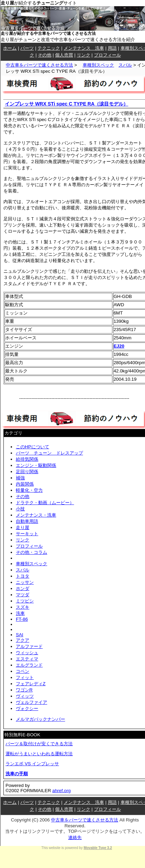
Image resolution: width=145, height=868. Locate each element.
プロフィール (107, 55)
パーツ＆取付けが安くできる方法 (39, 744)
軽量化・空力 (29, 490)
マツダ (23, 595)
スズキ (23, 607)
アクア (23, 640)
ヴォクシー (27, 709)
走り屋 (23, 527)
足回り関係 (27, 472)
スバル (125, 65)
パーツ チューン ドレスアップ (49, 453)
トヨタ (23, 576)
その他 (45, 55)
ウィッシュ (27, 653)
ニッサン (25, 582)
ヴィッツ (25, 696)
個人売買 (64, 55)
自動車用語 (27, 521)
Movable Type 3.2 (98, 848)
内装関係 (25, 484)
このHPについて (33, 447)
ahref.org (61, 791)
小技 (20, 509)
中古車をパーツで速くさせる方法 (39, 65)
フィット (25, 677)
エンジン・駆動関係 (36, 465)
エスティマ (27, 659)
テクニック (49, 48)
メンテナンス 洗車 (84, 48)
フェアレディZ (31, 684)
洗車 (20, 613)
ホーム (10, 48)
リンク (84, 55)
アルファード (29, 646)
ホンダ (23, 588)
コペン (23, 671)
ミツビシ (25, 601)
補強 (20, 478)
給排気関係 (27, 459)
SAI (19, 635)
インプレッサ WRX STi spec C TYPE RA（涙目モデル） (66, 104)
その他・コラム (32, 552)
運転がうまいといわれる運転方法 (39, 754)
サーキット (27, 534)
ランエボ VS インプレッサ (32, 764)
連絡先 (75, 837)
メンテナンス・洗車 (36, 515)
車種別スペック (98, 65)
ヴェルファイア (32, 702)
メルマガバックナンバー (40, 719)
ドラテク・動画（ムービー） (45, 503)
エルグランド (29, 665)
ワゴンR (24, 690)
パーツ (27, 48)
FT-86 (22, 619)
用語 (112, 48)
